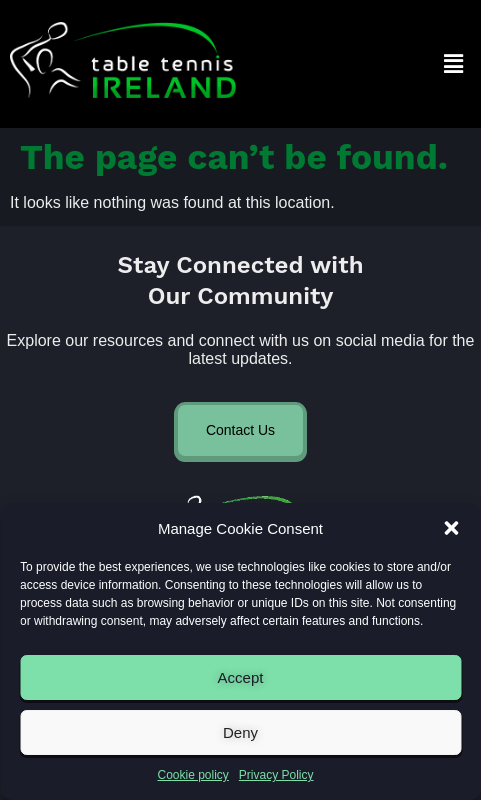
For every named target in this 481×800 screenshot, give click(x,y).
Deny (240, 732)
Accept (241, 677)
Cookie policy (192, 775)
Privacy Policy (276, 775)
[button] (451, 528)
